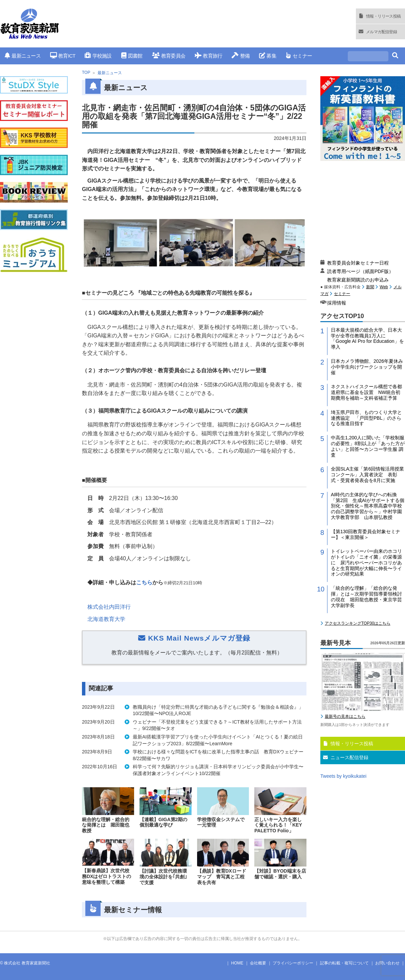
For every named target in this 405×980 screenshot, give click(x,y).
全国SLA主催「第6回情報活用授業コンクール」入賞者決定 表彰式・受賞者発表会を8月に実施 (367, 475)
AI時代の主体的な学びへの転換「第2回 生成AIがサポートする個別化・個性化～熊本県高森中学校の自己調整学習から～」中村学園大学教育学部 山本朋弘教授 (368, 506)
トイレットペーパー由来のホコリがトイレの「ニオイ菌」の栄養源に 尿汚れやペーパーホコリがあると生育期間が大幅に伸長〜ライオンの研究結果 (366, 562)
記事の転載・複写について (344, 963)
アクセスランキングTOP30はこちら (358, 623)
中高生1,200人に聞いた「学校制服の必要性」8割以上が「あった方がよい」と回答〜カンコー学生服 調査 (368, 446)
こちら (144, 582)
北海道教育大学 (106, 619)
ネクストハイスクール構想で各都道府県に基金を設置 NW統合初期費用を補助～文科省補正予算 (366, 392)
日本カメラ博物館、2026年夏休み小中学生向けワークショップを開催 (367, 367)
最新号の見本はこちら (345, 716)
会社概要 (258, 963)
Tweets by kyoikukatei (343, 776)
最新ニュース (23, 56)
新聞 (370, 287)
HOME (237, 963)
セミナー (299, 56)
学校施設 (98, 56)
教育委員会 (169, 56)
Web (384, 287)
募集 (268, 56)
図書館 (132, 56)
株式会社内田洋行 (109, 607)
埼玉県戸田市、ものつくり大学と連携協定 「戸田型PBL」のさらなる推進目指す (366, 418)
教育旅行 (208, 56)
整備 (241, 56)
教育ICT (63, 56)
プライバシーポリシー (293, 963)
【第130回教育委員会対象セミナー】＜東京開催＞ (366, 534)
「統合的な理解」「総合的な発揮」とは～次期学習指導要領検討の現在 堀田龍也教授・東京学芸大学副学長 (366, 597)
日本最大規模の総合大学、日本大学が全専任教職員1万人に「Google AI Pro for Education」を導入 (367, 338)
